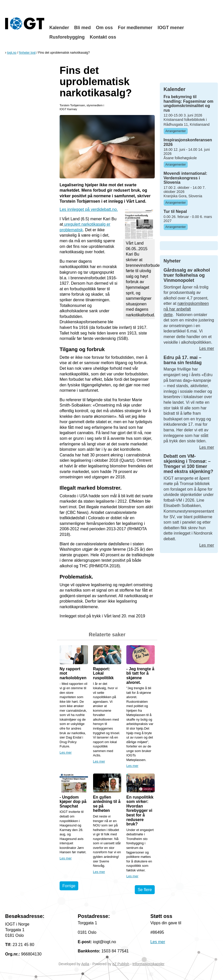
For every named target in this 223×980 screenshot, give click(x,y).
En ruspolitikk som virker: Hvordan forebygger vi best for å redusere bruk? (140, 811)
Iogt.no (12, 53)
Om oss (104, 28)
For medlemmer (135, 28)
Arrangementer (176, 131)
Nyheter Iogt (27, 53)
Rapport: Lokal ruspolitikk (103, 673)
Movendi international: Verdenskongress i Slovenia (186, 178)
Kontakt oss (103, 37)
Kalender (59, 28)
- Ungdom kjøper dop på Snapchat (73, 802)
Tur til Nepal (175, 211)
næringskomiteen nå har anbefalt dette (186, 309)
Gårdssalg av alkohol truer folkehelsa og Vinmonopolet (187, 275)
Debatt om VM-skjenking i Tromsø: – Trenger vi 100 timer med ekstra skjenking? (188, 464)
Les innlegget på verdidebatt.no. (89, 209)
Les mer (66, 752)
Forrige (69, 886)
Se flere (145, 890)
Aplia (85, 964)
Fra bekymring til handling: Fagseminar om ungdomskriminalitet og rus (189, 103)
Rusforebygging (67, 37)
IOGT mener (171, 28)
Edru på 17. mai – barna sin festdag (183, 360)
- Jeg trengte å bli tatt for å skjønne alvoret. (140, 676)
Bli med (82, 28)
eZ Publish (121, 964)
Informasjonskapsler (148, 964)
